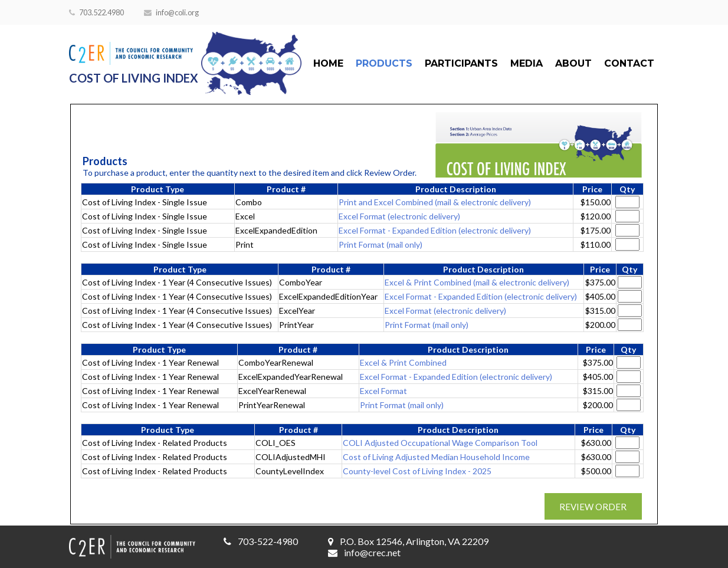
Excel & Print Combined (403, 362)
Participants (461, 63)
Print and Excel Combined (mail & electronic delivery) (435, 202)
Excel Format (383, 391)
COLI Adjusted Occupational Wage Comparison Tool (440, 443)
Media (527, 63)
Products (384, 63)
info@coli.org (171, 12)
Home (328, 63)
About (573, 63)
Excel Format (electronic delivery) (399, 216)
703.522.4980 (96, 12)
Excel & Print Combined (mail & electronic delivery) (477, 282)
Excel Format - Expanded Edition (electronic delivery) (435, 230)
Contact (629, 63)
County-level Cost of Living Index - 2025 (417, 471)
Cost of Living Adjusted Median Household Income (436, 457)
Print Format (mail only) (381, 244)
